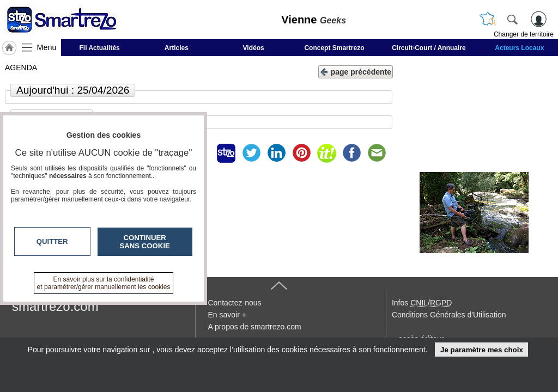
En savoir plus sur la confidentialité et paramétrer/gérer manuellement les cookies (104, 283)
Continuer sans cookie (145, 242)
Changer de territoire (524, 34)
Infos (422, 303)
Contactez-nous (234, 303)
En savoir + (227, 315)
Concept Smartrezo (334, 48)
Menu (47, 47)
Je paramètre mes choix (482, 350)
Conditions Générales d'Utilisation (449, 315)
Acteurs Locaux (519, 48)
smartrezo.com (55, 306)
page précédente (356, 71)
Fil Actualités (100, 48)
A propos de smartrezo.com (254, 327)
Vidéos (254, 48)
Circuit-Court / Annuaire (429, 48)
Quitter (52, 241)
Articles (177, 48)
